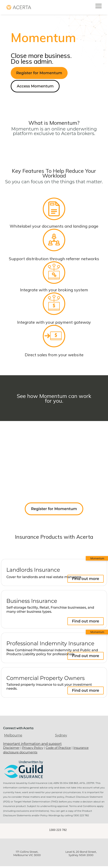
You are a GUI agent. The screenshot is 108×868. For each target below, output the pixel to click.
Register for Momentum (39, 73)
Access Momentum (35, 86)
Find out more (86, 579)
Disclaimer (11, 748)
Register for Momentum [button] (54, 509)
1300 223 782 (58, 830)
